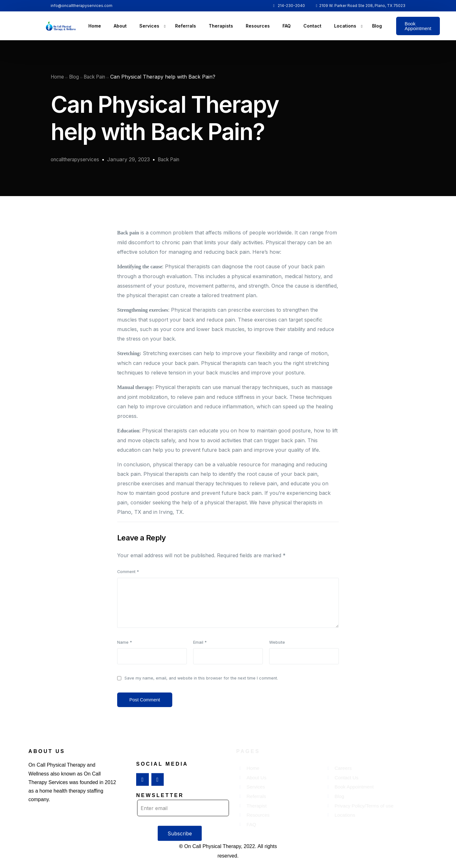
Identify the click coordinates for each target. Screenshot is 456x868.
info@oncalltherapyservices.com (82, 6)
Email (200, 642)
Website (277, 642)
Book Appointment (418, 26)
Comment (128, 571)
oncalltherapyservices (77, 159)
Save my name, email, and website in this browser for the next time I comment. (201, 678)
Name (125, 642)
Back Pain (174, 159)
